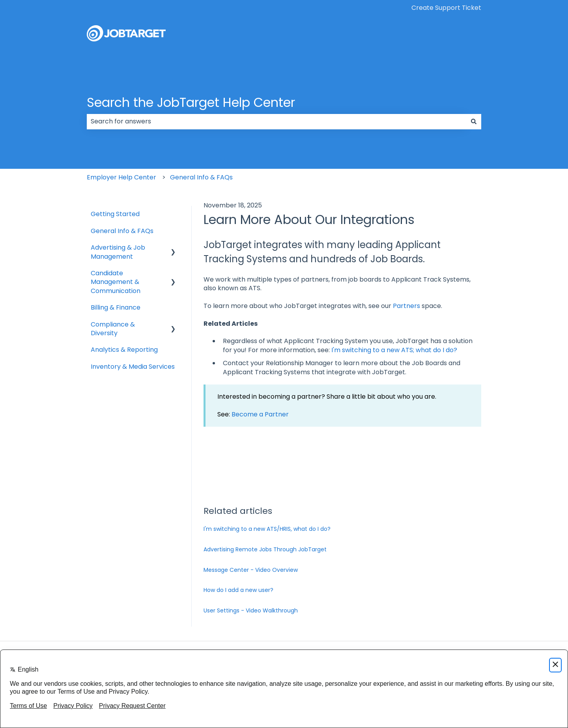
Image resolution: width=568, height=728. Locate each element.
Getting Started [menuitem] (115, 214)
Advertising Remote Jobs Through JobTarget (265, 549)
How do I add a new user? (238, 590)
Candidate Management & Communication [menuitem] (116, 282)
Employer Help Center (121, 177)
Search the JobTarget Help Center (191, 102)
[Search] (474, 121)
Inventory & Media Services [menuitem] (133, 367)
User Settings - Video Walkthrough (251, 610)
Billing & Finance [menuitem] (116, 307)
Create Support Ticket (446, 8)
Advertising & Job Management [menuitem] (118, 252)
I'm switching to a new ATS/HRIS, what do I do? (267, 529)
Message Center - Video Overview (251, 570)
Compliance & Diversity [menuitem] (113, 329)
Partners (407, 306)
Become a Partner (260, 414)
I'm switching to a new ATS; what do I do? (394, 350)
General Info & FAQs (201, 177)
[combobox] (277, 121)
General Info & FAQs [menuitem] (122, 231)
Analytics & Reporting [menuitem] (124, 350)
